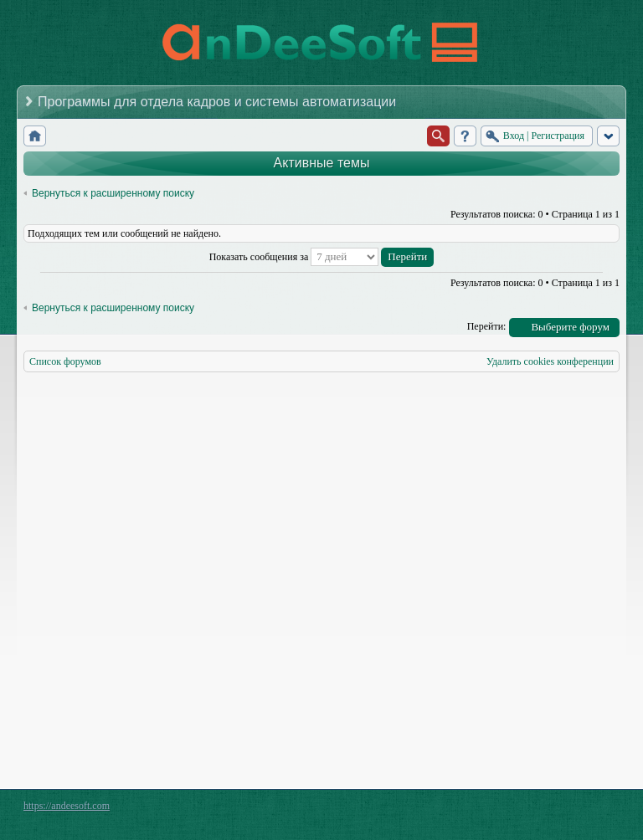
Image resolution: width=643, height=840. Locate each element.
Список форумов (65, 361)
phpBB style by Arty (544, 810)
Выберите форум (570, 327)
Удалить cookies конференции (550, 361)
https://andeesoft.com (67, 806)
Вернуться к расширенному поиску (113, 193)
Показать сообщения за (322, 257)
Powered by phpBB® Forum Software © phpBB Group (594, 810)
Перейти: (487, 326)
